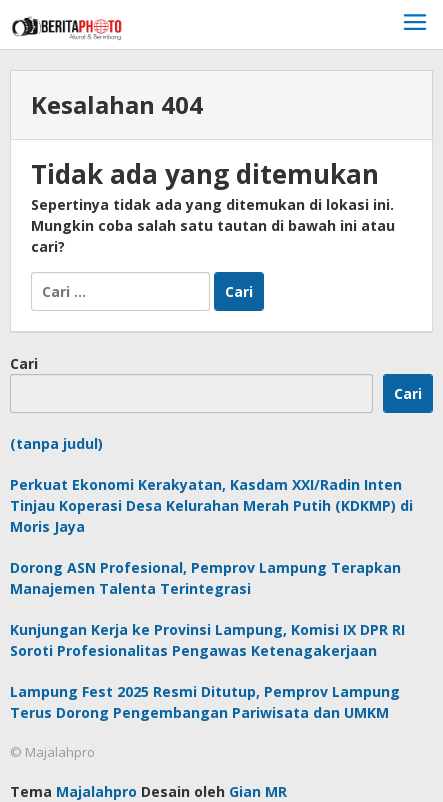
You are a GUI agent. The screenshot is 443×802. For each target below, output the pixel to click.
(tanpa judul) (56, 443)
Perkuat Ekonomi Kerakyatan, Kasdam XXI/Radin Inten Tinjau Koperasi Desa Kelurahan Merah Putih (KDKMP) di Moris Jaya (211, 505)
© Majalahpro (52, 752)
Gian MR (258, 791)
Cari (24, 363)
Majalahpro (96, 791)
